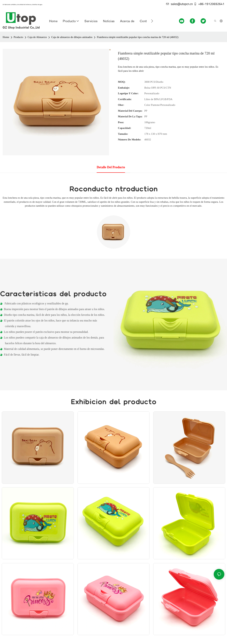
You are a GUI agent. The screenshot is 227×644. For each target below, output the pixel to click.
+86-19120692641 (209, 4)
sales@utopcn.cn (179, 4)
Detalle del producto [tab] (111, 167)
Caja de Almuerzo (37, 37)
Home (6, 37)
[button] (152, 21)
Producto (18, 37)
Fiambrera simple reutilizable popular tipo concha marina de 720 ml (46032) (138, 37)
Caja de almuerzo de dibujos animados (72, 37)
